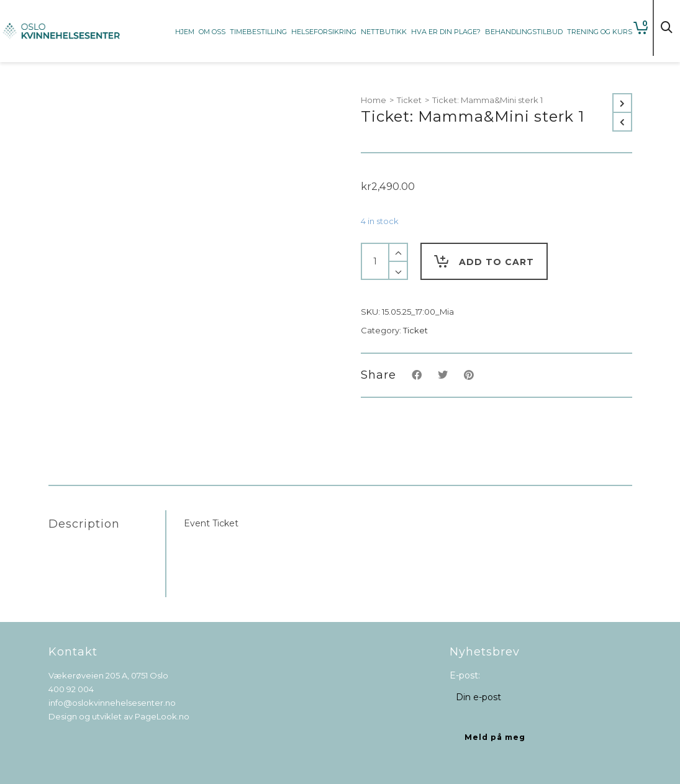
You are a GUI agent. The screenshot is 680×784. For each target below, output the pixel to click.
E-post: (465, 675)
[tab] (107, 524)
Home (374, 100)
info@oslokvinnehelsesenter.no (112, 703)
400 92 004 (71, 689)
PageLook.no (162, 716)
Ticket (409, 100)
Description (84, 524)
